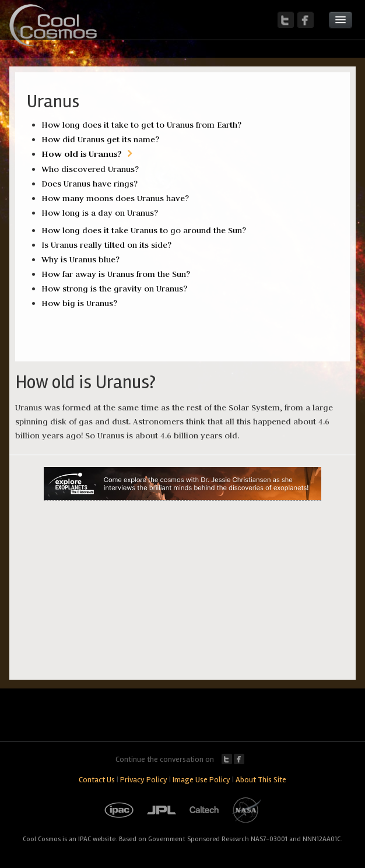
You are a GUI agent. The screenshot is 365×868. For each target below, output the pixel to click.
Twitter (227, 759)
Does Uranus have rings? (90, 184)
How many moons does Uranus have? (115, 198)
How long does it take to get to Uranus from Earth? (141, 125)
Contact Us (97, 780)
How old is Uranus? (82, 154)
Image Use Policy (201, 780)
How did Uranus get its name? (100, 139)
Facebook (239, 759)
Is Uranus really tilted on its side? (106, 245)
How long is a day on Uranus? (100, 213)
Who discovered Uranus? (90, 169)
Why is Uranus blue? (80, 259)
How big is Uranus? (79, 303)
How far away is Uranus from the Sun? (116, 274)
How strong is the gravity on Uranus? (114, 289)
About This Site (261, 780)
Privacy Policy (144, 780)
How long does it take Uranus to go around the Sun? (144, 230)
